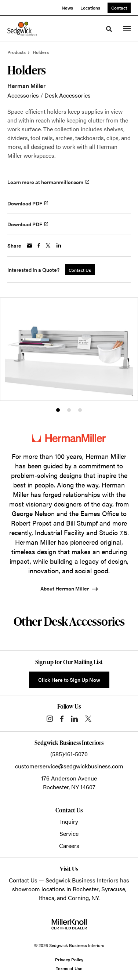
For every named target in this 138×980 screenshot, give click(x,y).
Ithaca (47, 898)
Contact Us (23, 880)
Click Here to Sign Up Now (69, 680)
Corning (78, 898)
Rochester (86, 889)
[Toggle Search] (109, 29)
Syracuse (113, 889)
